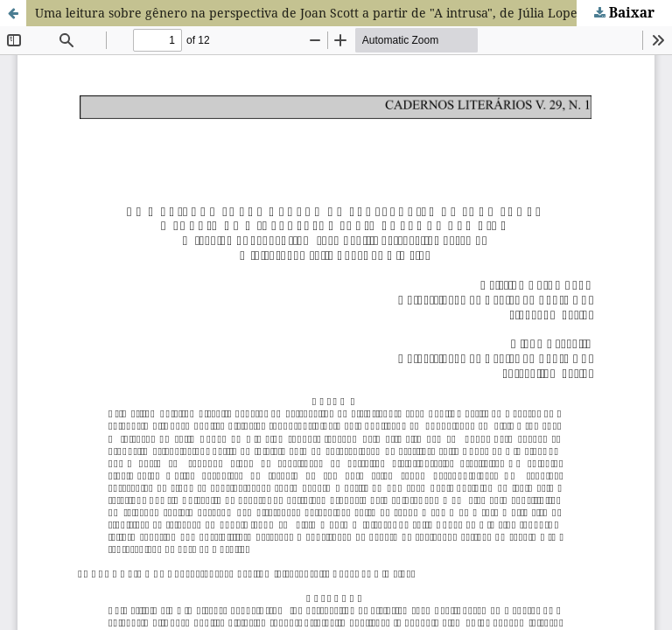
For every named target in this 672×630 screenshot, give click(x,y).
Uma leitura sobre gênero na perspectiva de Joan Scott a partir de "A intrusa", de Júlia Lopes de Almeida (344, 13)
